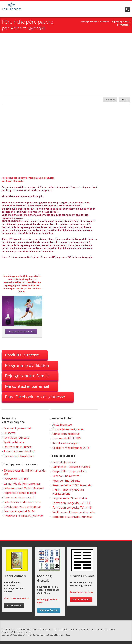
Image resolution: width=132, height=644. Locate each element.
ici (31, 632)
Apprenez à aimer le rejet (20, 493)
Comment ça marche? (17, 428)
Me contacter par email (27, 386)
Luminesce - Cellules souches (71, 467)
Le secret (9, 433)
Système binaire (14, 442)
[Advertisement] (66, 64)
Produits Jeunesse (22, 355)
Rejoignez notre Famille (27, 376)
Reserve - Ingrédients (66, 481)
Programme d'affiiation (27, 365)
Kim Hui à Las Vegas (65, 443)
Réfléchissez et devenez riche (22, 502)
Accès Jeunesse (89, 22)
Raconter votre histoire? (19, 451)
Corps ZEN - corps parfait (69, 471)
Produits (105, 22)
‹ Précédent (110, 100)
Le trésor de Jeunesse (18, 447)
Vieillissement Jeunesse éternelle (74, 512)
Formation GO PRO (16, 479)
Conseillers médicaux (66, 434)
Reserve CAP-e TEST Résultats (72, 485)
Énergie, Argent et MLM (19, 511)
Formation (123, 25)
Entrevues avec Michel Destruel (24, 488)
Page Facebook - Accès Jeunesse (35, 397)
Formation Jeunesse (16, 438)
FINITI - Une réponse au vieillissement (68, 492)
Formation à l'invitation (19, 456)
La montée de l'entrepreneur (22, 484)
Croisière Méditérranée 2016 (71, 448)
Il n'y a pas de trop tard (18, 497)
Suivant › (125, 100)
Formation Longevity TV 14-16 (72, 508)
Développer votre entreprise (22, 507)
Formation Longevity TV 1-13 (71, 503)
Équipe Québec (120, 22)
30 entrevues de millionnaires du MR (25, 472)
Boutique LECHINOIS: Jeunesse (24, 516)
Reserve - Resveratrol (66, 476)
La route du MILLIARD (67, 438)
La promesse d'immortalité (70, 498)
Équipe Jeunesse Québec (68, 429)
